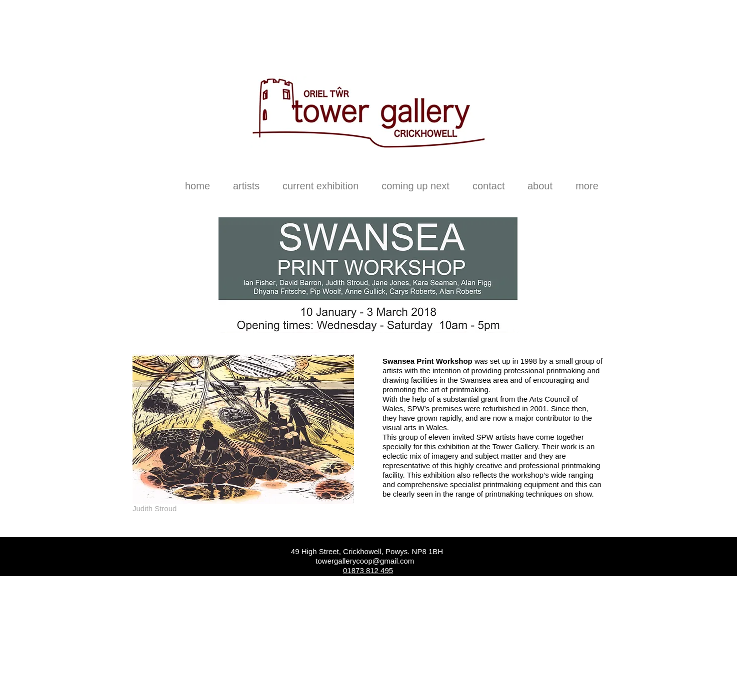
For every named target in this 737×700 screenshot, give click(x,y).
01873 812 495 (368, 570)
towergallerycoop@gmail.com (365, 561)
